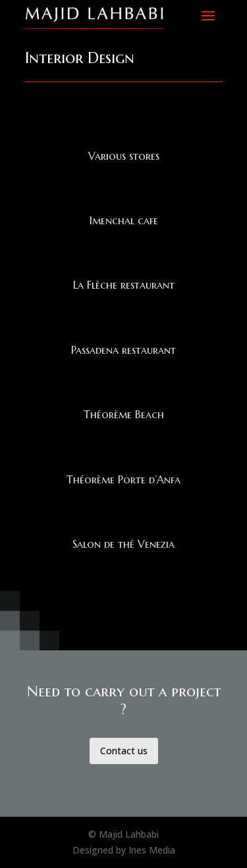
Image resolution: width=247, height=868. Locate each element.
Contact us (124, 751)
